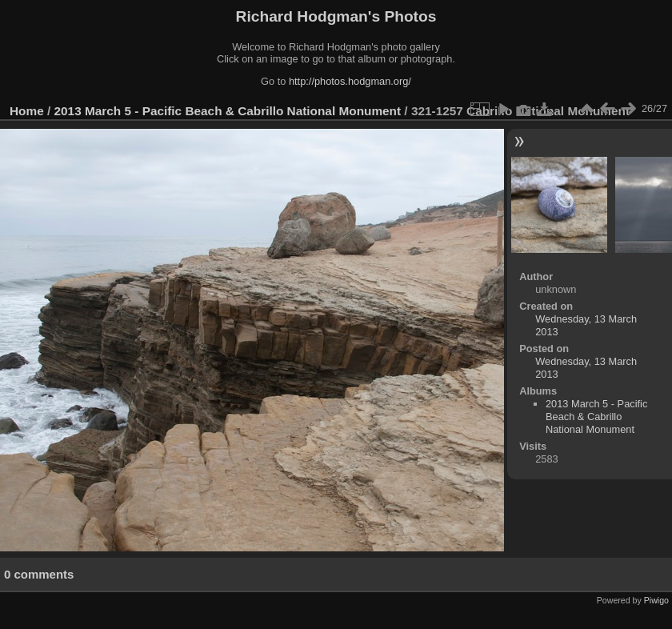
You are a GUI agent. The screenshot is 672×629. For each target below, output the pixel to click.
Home (27, 111)
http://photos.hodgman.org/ (350, 81)
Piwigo (656, 600)
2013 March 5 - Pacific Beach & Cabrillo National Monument (228, 111)
